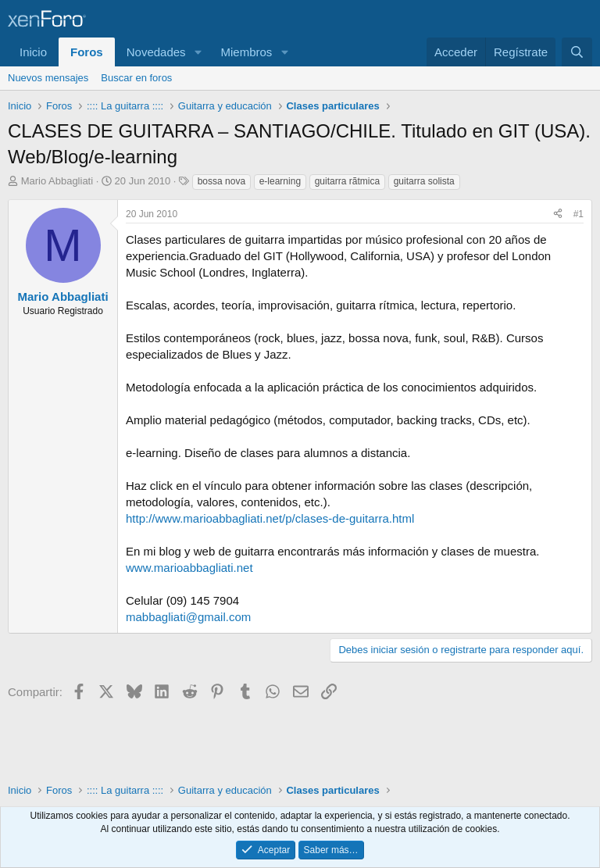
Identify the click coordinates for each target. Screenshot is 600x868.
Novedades (156, 52)
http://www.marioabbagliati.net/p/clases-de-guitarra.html (270, 518)
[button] (198, 52)
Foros (87, 52)
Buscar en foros (136, 78)
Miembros (246, 52)
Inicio (33, 52)
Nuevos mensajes (48, 78)
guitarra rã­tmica (347, 181)
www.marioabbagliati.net (189, 568)
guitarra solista (424, 181)
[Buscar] (577, 52)
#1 (579, 214)
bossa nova (221, 181)
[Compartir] (558, 214)
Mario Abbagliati (57, 181)
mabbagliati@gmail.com (188, 617)
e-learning (280, 181)
